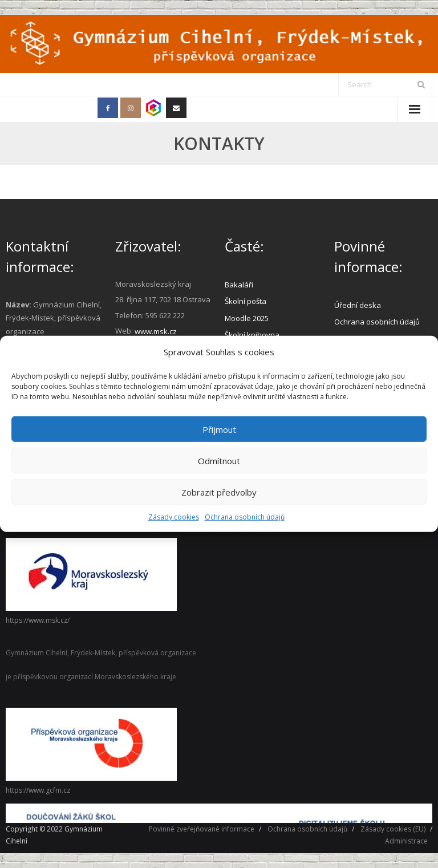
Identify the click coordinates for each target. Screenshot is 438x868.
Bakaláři (239, 285)
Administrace (406, 841)
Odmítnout (219, 460)
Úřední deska (358, 305)
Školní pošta (246, 301)
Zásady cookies (174, 517)
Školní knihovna (252, 335)
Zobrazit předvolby (219, 492)
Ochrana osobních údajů (245, 517)
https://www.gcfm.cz (38, 790)
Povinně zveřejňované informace (202, 829)
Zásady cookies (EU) (393, 829)
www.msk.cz (156, 331)
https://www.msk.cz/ (38, 620)
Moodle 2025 (247, 318)
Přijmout (219, 429)
